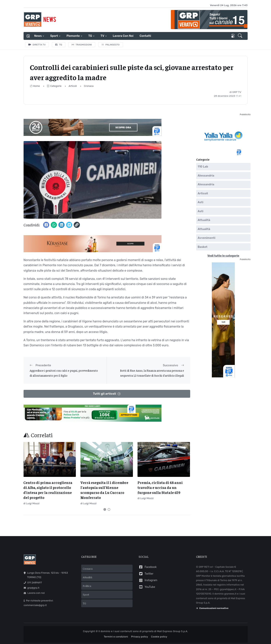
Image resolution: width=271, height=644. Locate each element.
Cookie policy (159, 636)
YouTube (147, 587)
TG (90, 36)
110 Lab (203, 167)
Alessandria (206, 176)
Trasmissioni (82, 45)
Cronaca (89, 86)
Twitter (146, 574)
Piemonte (73, 36)
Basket (203, 247)
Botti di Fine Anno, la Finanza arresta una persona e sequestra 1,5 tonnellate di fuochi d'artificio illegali (152, 373)
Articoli (73, 86)
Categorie (54, 86)
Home (35, 86)
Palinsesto (111, 45)
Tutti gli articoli (107, 394)
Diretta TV (37, 45)
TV (102, 36)
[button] (240, 36)
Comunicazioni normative (212, 608)
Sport (54, 36)
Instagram (148, 580)
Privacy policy (140, 636)
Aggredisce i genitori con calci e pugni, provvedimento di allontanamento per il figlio (64, 373)
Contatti (145, 36)
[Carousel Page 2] (109, 509)
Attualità (204, 220)
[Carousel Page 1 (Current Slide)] (105, 509)
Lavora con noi (123, 36)
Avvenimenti (206, 238)
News (38, 36)
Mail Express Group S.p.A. (172, 631)
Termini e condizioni (116, 636)
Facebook (148, 567)
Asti (201, 202)
